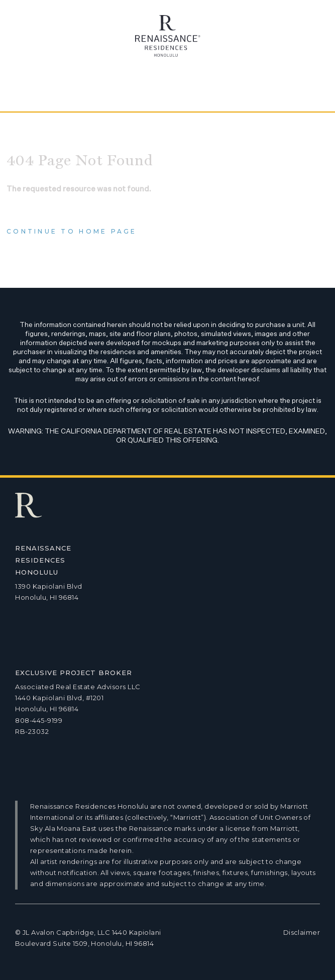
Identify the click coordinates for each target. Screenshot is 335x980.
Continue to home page (72, 231)
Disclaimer (302, 932)
